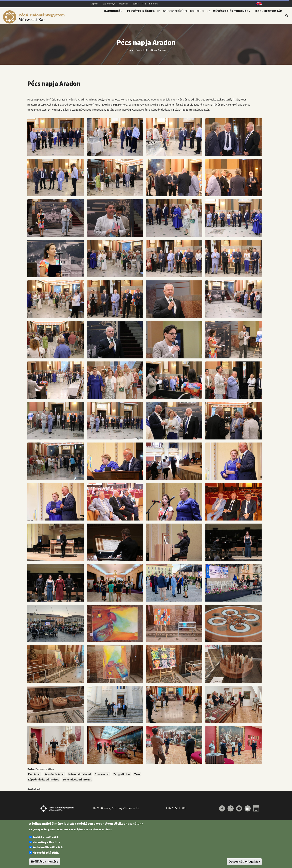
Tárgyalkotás (122, 777)
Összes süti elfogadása (244, 862)
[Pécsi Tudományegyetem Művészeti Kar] (35, 21)
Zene (137, 777)
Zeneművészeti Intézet (77, 782)
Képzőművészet (54, 777)
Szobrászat (102, 777)
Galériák (140, 52)
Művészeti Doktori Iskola (187, 17)
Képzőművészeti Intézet (43, 782)
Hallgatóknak (149, 17)
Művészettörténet (80, 777)
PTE (144, 4)
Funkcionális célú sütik (48, 847)
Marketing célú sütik (46, 842)
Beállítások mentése (45, 862)
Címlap (130, 52)
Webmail (123, 4)
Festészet (34, 777)
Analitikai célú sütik (46, 837)
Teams (135, 4)
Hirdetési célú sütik (46, 853)
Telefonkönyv (108, 4)
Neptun (94, 4)
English (258, 4)
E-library (154, 4)
